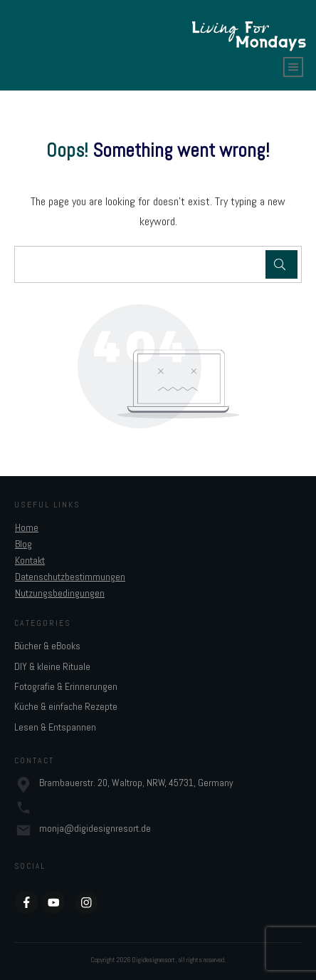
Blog (23, 544)
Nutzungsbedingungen (60, 593)
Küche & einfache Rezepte (66, 706)
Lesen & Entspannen (55, 727)
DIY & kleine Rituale (52, 666)
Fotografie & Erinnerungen (66, 686)
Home (27, 527)
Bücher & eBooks (47, 646)
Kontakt (30, 560)
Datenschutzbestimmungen (70, 577)
